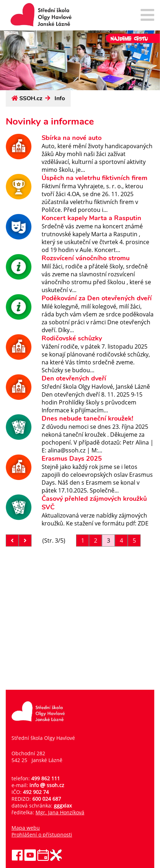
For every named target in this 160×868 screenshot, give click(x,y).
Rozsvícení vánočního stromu (86, 258)
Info (60, 98)
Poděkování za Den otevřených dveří (97, 298)
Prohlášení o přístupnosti (42, 835)
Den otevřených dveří (74, 378)
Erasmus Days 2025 (72, 459)
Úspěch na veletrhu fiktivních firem (95, 178)
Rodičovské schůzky (72, 338)
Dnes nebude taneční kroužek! (87, 418)
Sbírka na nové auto (72, 138)
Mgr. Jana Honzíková (60, 812)
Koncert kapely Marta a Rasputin (91, 218)
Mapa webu (26, 828)
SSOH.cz (31, 98)
